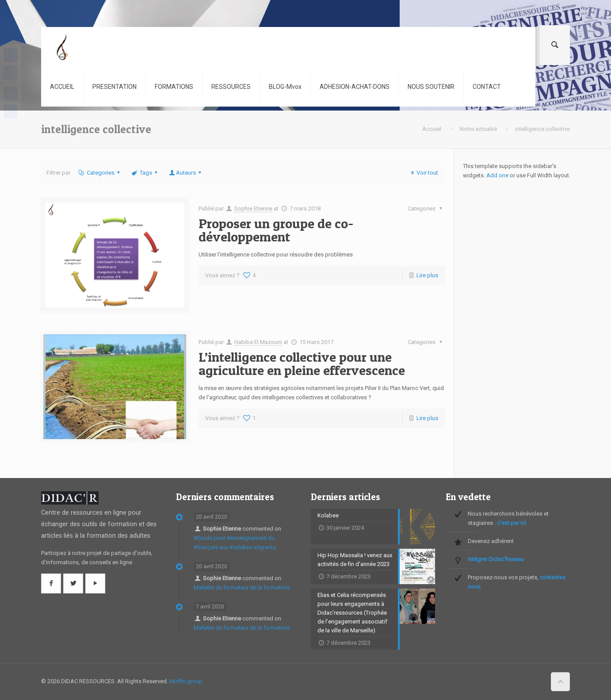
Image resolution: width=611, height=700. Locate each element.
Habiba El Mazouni (258, 342)
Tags (145, 173)
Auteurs (186, 173)
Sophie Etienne (253, 208)
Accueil (432, 129)
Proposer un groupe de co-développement (276, 230)
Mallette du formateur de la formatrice (242, 587)
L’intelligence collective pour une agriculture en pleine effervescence (302, 363)
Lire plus (427, 275)
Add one (497, 175)
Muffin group (186, 681)
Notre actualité (478, 129)
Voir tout (423, 173)
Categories (99, 173)
